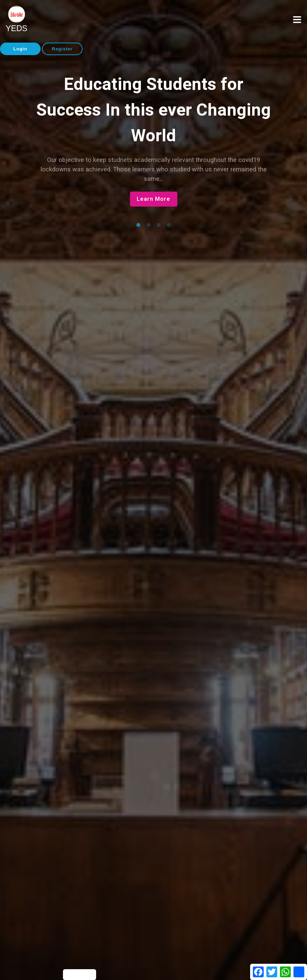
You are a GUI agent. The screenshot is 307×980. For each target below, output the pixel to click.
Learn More (153, 199)
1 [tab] (138, 225)
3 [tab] (159, 225)
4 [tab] (169, 225)
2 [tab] (149, 225)
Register (62, 49)
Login (20, 49)
